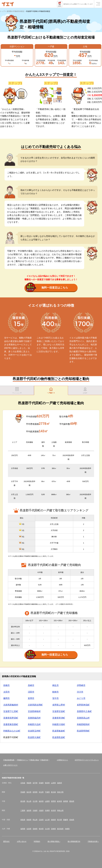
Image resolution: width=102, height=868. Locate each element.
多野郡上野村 (59, 706)
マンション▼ (17, 391)
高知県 (72, 821)
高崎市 (31, 687)
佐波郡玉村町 (34, 732)
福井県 (41, 803)
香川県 (59, 821)
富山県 (29, 803)
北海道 (23, 784)
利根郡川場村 (59, 726)
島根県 (29, 821)
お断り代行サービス (10, 767)
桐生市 (56, 687)
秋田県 (47, 784)
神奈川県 (60, 793)
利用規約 (37, 843)
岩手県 (35, 784)
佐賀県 (29, 830)
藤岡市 (7, 700)
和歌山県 (60, 812)
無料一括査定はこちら (47, 288)
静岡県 (66, 803)
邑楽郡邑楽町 (59, 739)
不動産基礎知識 (9, 761)
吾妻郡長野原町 (11, 719)
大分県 (47, 830)
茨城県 (23, 793)
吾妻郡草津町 (59, 719)
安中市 (56, 700)
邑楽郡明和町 (83, 732)
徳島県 (53, 821)
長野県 (53, 803)
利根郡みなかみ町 (12, 732)
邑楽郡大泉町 (34, 739)
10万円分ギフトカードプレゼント (87, 761)
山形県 (53, 784)
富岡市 (31, 700)
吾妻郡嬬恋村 (34, 719)
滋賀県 (29, 812)
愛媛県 (66, 821)
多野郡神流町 (83, 706)
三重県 (23, 812)
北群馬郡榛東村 (11, 706)
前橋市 (7, 687)
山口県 (47, 821)
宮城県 (41, 784)
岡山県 (35, 821)
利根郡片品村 (34, 726)
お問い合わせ (22, 843)
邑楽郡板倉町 (59, 732)
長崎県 (35, 830)
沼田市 (31, 693)
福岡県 (23, 830)
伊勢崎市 (81, 687)
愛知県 (72, 803)
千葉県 (47, 793)
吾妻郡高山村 (83, 719)
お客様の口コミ (62, 761)
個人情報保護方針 (74, 843)
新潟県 (23, 803)
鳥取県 (23, 821)
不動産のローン (22, 761)
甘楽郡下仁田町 (11, 713)
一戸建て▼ (51, 391)
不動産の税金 (34, 761)
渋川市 (80, 693)
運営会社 (6, 843)
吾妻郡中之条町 (84, 713)
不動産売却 (44, 761)
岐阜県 (59, 803)
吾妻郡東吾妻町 (11, 726)
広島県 (41, 821)
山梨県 (47, 803)
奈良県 (53, 812)
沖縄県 (67, 830)
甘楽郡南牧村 (34, 713)
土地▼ (85, 391)
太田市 (7, 693)
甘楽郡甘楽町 (59, 713)
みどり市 (81, 700)
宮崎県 (53, 830)
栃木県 (29, 793)
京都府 (35, 812)
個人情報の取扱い (54, 843)
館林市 (56, 693)
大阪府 (41, 812)
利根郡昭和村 (83, 726)
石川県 (35, 803)
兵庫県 (47, 812)
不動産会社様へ (93, 843)
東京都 (53, 793)
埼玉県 (41, 793)
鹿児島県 (60, 830)
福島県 (59, 784)
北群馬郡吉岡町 (35, 706)
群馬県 (35, 793)
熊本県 (41, 830)
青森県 (29, 784)
